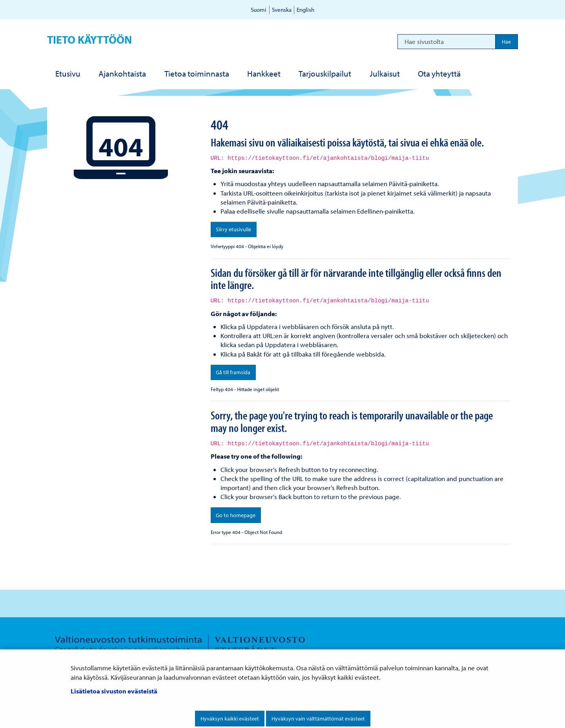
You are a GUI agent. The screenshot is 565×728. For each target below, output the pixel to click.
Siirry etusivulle (233, 229)
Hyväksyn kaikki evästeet (230, 719)
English (305, 10)
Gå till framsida (233, 372)
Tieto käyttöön (89, 39)
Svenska (282, 10)
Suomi (259, 10)
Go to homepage (236, 515)
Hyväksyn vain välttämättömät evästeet (318, 719)
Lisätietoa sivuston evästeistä (114, 691)
